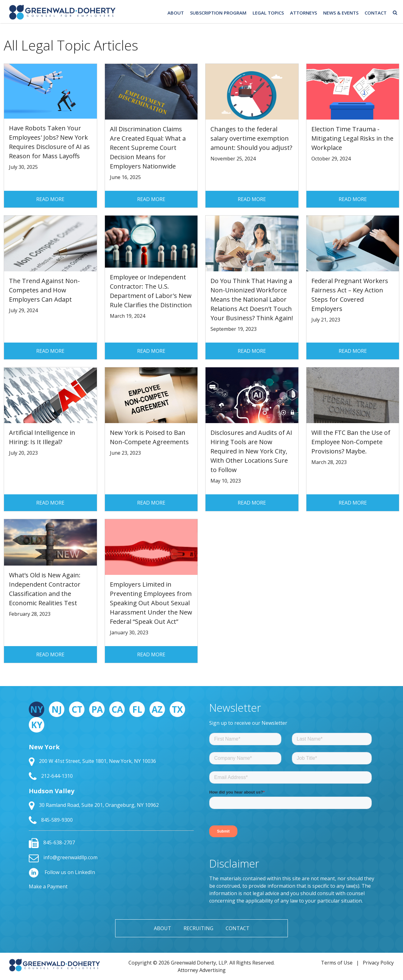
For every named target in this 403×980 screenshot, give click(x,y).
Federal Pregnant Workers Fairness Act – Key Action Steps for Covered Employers (350, 295)
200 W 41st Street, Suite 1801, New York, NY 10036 (92, 761)
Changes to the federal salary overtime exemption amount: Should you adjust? (251, 138)
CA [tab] (117, 709)
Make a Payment (48, 886)
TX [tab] (177, 709)
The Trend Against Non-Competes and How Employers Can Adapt (44, 290)
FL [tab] (137, 709)
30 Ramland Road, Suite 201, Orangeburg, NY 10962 (94, 805)
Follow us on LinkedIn (62, 872)
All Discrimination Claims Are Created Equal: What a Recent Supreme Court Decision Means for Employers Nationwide (148, 148)
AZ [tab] (157, 709)
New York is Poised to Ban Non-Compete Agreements (149, 437)
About (176, 13)
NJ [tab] (57, 709)
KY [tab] (37, 725)
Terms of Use (337, 963)
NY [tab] (37, 709)
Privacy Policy (378, 963)
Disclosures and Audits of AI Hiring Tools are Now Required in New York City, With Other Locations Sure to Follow (251, 451)
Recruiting (198, 928)
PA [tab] (97, 709)
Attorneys (303, 13)
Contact (376, 13)
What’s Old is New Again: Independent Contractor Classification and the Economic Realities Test (45, 589)
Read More (50, 199)
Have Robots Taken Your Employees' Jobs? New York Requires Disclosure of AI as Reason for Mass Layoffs (49, 142)
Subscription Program (218, 13)
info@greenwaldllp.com (63, 857)
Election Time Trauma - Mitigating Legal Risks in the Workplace (352, 138)
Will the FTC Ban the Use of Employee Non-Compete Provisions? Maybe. (351, 442)
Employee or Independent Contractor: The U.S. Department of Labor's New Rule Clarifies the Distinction (151, 291)
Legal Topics (268, 13)
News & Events (341, 13)
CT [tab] (77, 709)
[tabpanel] (111, 784)
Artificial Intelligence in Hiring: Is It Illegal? (42, 437)
